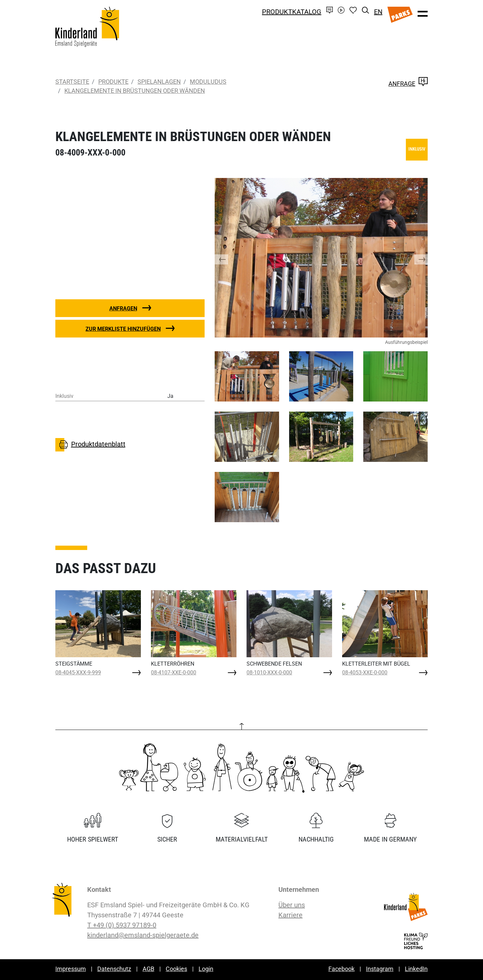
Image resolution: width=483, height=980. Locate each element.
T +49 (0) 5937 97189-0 (122, 925)
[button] (228, 258)
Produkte (113, 82)
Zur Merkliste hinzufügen (123, 329)
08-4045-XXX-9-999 (78, 672)
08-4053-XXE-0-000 (365, 672)
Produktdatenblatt (90, 445)
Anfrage (408, 84)
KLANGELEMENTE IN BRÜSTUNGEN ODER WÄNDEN (135, 91)
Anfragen (123, 309)
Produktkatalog (292, 12)
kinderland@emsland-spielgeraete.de (143, 935)
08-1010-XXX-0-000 (269, 672)
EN (378, 12)
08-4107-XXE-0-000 (174, 672)
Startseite (72, 82)
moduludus (208, 82)
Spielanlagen (159, 82)
